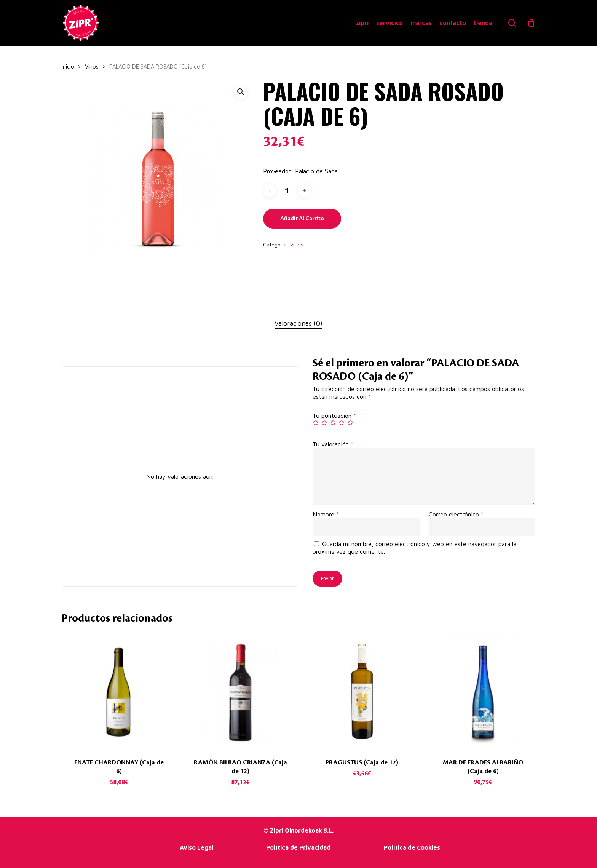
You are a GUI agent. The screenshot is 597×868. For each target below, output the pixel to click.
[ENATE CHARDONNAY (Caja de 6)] (119, 691)
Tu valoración (333, 444)
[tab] (298, 324)
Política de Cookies (412, 847)
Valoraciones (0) (298, 323)
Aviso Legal (196, 847)
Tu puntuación (334, 416)
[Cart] (532, 23)
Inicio (68, 66)
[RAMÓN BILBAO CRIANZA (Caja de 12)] (240, 691)
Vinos (92, 66)
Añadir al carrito (302, 219)
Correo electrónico (456, 514)
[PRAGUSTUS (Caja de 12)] (362, 691)
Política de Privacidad (298, 847)
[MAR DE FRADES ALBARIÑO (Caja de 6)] (483, 691)
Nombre (326, 514)
